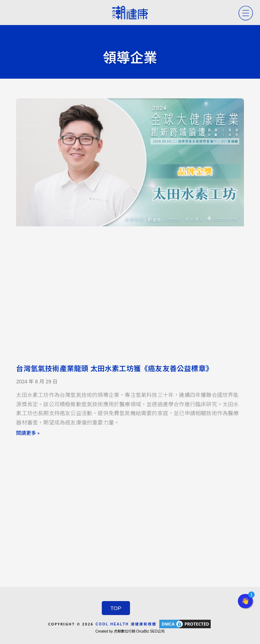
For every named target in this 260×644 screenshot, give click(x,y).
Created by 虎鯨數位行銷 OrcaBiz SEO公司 (130, 631)
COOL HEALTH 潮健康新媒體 (126, 624)
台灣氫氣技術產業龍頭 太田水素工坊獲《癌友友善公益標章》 (114, 369)
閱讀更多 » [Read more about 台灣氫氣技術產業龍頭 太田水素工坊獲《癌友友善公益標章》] (28, 433)
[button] (245, 601)
